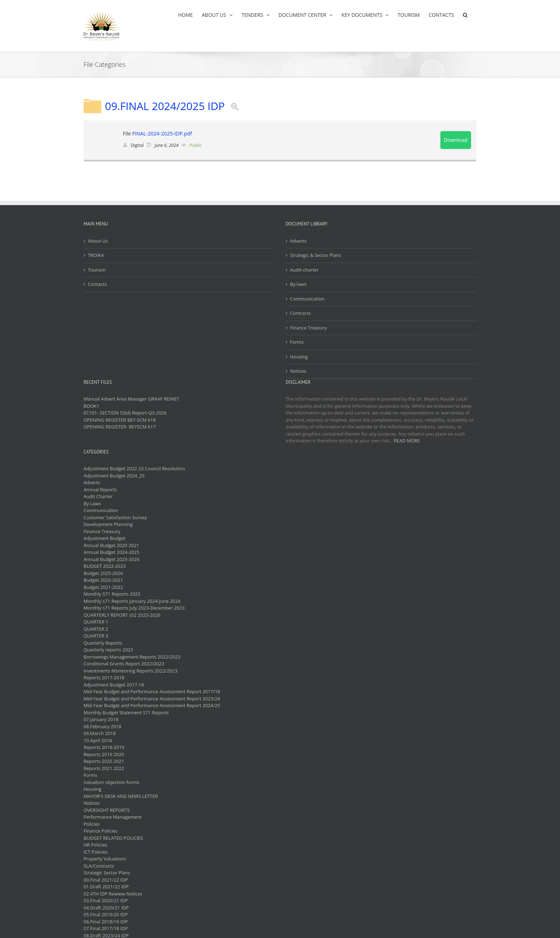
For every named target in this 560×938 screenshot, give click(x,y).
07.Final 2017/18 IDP (106, 928)
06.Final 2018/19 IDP (106, 922)
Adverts (298, 241)
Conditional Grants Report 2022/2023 (124, 664)
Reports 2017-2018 (104, 678)
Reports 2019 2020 (104, 754)
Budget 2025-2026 (103, 573)
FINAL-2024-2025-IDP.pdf (162, 133)
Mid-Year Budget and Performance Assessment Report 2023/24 (152, 699)
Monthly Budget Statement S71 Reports (126, 713)
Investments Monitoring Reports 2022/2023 (131, 671)
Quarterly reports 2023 (108, 650)
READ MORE (407, 441)
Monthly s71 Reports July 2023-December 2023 (134, 608)
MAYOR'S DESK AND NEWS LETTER (121, 796)
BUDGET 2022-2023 (105, 566)
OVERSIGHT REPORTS (107, 810)
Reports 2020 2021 (104, 761)
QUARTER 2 (96, 629)
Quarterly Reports (103, 643)
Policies (92, 824)
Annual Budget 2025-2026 (111, 559)
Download (456, 140)
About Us (98, 241)
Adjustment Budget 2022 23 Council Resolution (134, 468)
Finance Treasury (308, 328)
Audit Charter (98, 496)
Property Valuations (105, 859)
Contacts (97, 284)
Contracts (300, 313)
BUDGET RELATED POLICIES (113, 838)
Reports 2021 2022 (104, 768)
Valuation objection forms (111, 782)
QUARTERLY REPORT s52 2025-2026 (122, 615)
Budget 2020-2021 (103, 580)
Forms (297, 342)
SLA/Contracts (99, 866)
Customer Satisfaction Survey (115, 517)
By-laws (298, 284)
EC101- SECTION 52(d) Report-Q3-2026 (125, 413)
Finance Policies (101, 831)
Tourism (97, 270)
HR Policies (95, 845)
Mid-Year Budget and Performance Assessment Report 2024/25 (152, 705)
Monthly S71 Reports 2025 (112, 594)
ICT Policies (96, 852)
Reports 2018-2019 (104, 747)
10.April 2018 (98, 740)
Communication (307, 299)
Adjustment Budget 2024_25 (114, 476)
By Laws (92, 503)
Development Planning (108, 524)
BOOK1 (91, 406)
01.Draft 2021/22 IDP (106, 887)
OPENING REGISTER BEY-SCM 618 (120, 420)
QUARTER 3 (96, 636)
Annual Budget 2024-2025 (111, 552)
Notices (298, 371)
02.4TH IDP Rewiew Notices (113, 894)
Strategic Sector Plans (107, 873)
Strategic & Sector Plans (316, 255)
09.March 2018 (100, 733)
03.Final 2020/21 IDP (106, 900)
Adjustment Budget (104, 538)
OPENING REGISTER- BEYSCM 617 (120, 427)
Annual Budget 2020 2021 (111, 545)
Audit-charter (304, 270)
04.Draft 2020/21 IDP (106, 908)
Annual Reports (100, 490)
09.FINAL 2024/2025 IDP (165, 106)
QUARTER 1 (96, 622)
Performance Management (113, 817)
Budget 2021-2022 (103, 587)
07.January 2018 (101, 719)
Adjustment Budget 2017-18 (114, 685)
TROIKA (96, 255)
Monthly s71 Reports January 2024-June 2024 (132, 601)
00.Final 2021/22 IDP (106, 880)
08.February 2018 (102, 726)
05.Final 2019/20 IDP (106, 914)
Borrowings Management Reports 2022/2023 (132, 657)
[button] (465, 15)
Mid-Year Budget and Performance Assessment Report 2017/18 (152, 691)
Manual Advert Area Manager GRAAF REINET (131, 399)
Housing (299, 357)
